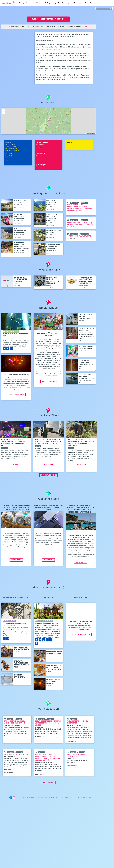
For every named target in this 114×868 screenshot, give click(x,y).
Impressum (65, 811)
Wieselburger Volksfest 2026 (16, 768)
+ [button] (4, 110)
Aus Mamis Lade (77, 3)
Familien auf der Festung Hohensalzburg (85, 317)
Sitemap (89, 811)
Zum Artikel (48, 573)
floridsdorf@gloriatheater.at (12, 150)
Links (83, 811)
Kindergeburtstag (50, 3)
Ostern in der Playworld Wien (80, 236)
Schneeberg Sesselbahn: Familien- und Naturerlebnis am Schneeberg (21, 247)
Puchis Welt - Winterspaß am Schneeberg (20, 217)
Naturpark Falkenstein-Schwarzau (51, 203)
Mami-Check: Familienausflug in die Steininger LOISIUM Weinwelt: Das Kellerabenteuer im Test (48, 442)
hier (86, 27)
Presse (41, 811)
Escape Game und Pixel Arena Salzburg (53, 695)
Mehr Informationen (16, 394)
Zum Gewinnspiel (48, 381)
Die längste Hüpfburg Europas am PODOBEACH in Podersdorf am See (48, 736)
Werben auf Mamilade (30, 811)
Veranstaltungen (37, 3)
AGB (78, 811)
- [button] (4, 113)
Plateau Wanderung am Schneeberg (20, 230)
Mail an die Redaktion (42, 166)
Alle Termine (48, 796)
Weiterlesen (15, 478)
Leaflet (87, 134)
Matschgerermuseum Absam (14, 636)
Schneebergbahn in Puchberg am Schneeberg (54, 246)
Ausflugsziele (23, 3)
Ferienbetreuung (64, 3)
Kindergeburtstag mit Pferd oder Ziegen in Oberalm (54, 681)
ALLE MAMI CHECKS (48, 488)
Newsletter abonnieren (81, 648)
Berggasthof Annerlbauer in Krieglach (20, 279)
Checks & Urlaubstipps (92, 3)
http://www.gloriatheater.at (12, 148)
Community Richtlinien (52, 811)
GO (111, 9)
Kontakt (73, 811)
